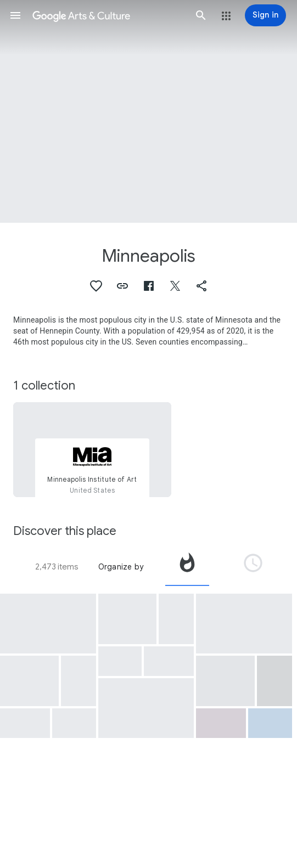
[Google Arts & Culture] (108, 15)
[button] (15, 15)
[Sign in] (265, 15)
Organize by (121, 567)
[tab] (187, 567)
